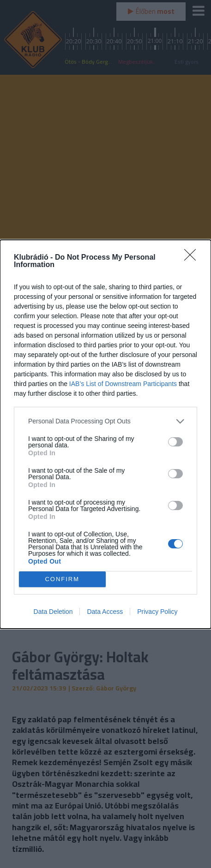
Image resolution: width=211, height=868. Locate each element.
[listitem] (105, 421)
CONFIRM (62, 579)
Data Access (105, 612)
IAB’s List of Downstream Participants (123, 384)
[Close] (193, 258)
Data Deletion (53, 612)
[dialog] (105, 434)
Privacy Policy (157, 612)
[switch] (175, 442)
